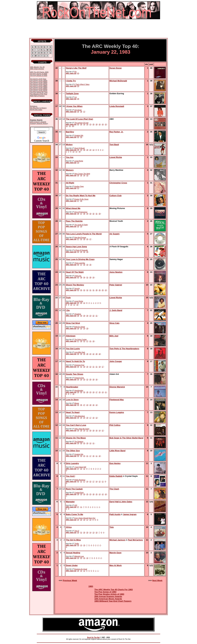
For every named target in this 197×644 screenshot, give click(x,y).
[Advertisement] (98, 29)
